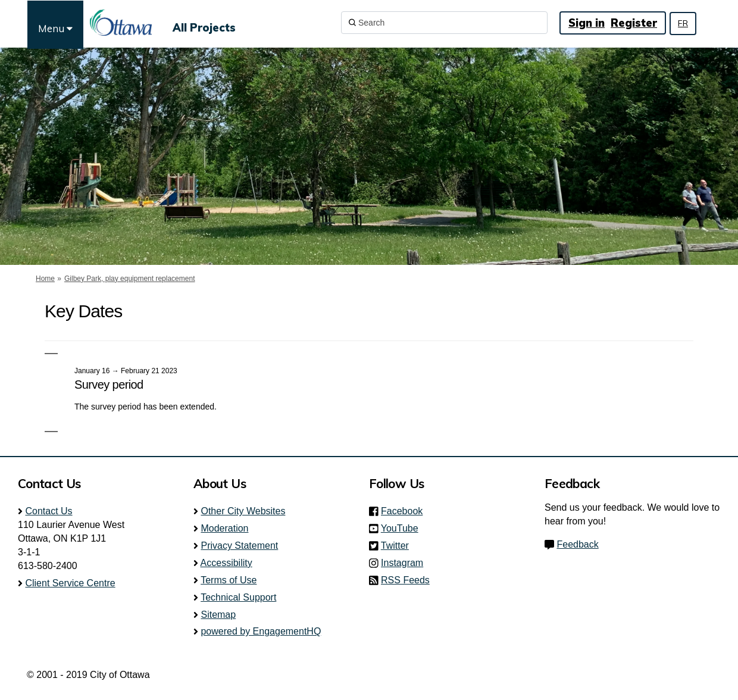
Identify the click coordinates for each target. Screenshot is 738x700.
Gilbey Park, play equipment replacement (129, 279)
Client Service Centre (70, 583)
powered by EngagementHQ (261, 631)
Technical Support (238, 597)
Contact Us (49, 511)
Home (45, 279)
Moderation (224, 528)
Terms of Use (229, 580)
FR (683, 23)
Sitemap (218, 615)
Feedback (577, 544)
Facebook (405, 511)
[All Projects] (204, 23)
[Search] (444, 23)
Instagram (406, 563)
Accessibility (226, 563)
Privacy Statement (239, 546)
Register (634, 23)
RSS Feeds (405, 580)
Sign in (587, 23)
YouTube (403, 528)
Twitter (398, 546)
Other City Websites (243, 511)
